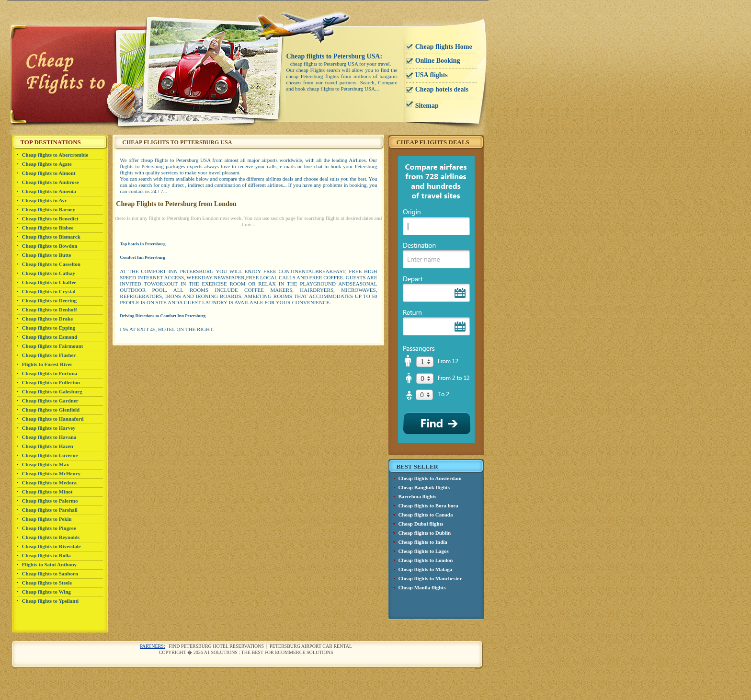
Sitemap (427, 106)
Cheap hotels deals (442, 89)
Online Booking (438, 61)
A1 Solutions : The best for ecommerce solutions (269, 652)
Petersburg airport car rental (311, 646)
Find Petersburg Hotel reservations (216, 646)
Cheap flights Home (444, 47)
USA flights (432, 75)
